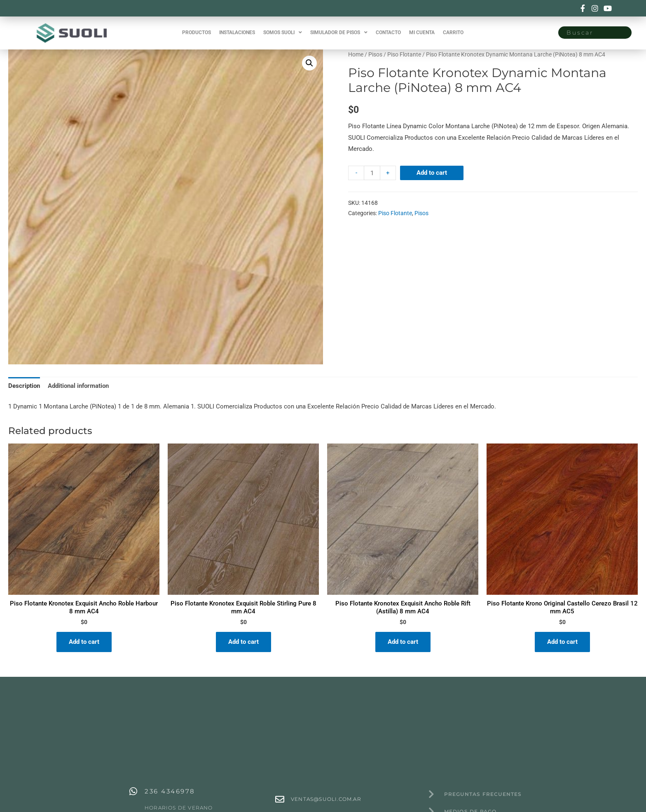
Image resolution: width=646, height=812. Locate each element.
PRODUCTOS (197, 28)
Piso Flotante (404, 54)
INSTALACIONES (237, 28)
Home (356, 54)
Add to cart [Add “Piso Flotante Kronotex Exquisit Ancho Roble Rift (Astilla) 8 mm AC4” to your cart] (403, 642)
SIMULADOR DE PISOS (339, 28)
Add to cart (432, 173)
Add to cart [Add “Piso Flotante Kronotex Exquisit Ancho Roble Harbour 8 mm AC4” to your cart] (84, 642)
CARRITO (453, 28)
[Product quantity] (372, 173)
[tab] (24, 386)
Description (24, 386)
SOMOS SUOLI (283, 28)
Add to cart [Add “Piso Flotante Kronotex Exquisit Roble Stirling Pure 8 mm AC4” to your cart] (243, 642)
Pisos (375, 54)
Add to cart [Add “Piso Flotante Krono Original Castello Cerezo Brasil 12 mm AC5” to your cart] (562, 642)
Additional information (78, 386)
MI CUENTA (422, 28)
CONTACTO (388, 28)
